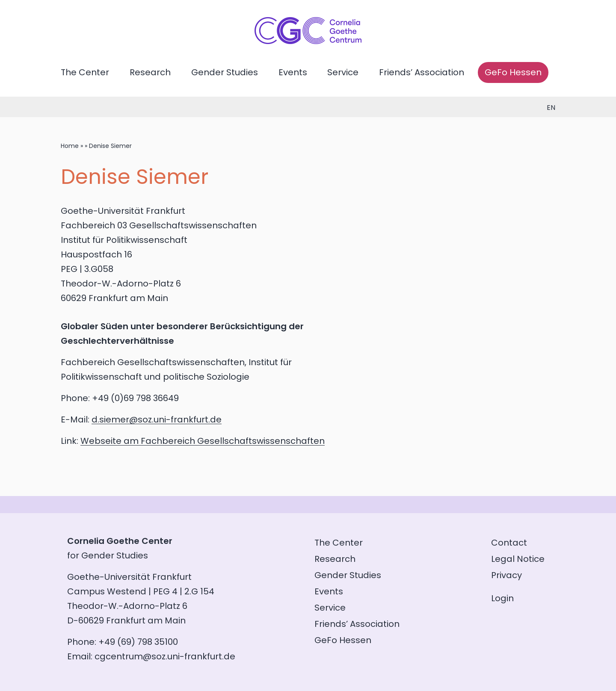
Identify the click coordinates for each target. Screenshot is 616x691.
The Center (85, 72)
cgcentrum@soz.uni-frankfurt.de (165, 656)
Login (502, 598)
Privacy (506, 575)
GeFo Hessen (513, 72)
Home (70, 146)
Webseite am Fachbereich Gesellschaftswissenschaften (203, 441)
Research (150, 72)
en (551, 108)
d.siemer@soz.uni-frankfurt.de (157, 419)
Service (343, 72)
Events (293, 72)
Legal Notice (518, 559)
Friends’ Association (422, 72)
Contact (509, 543)
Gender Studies (225, 72)
